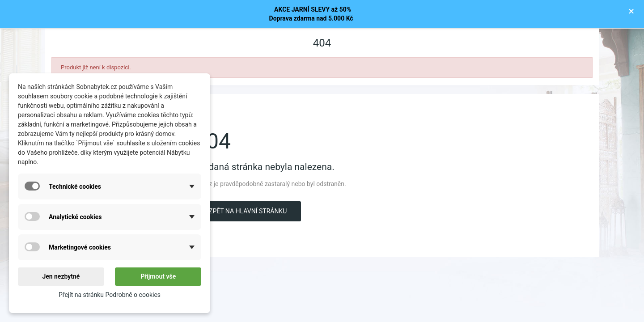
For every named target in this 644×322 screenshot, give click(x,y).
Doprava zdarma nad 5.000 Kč (311, 18)
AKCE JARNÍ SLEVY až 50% (311, 9)
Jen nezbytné (61, 276)
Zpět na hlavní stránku (248, 211)
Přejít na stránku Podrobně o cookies (110, 295)
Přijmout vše (158, 276)
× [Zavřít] (631, 11)
